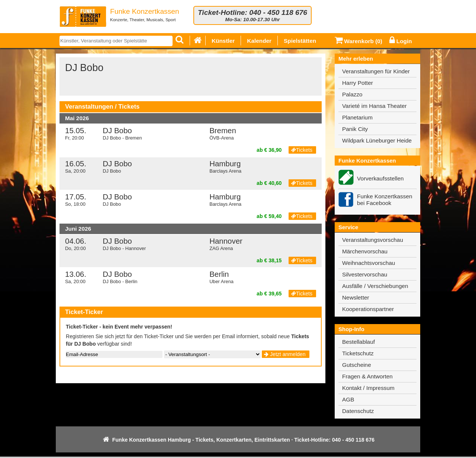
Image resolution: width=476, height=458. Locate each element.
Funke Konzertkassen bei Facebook (385, 200)
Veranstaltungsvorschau (373, 240)
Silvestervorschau (365, 274)
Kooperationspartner (368, 309)
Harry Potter (358, 83)
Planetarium (357, 117)
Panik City (355, 129)
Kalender (259, 41)
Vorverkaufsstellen (380, 178)
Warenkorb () (358, 41)
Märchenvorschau (365, 251)
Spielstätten (300, 41)
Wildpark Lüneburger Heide (377, 140)
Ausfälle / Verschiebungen (375, 286)
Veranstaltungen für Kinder (376, 71)
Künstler (223, 41)
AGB (348, 399)
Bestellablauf (358, 342)
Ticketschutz (358, 353)
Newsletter (356, 297)
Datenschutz (358, 411)
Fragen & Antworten (367, 376)
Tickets (302, 150)
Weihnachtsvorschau (369, 263)
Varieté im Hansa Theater (374, 106)
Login (401, 41)
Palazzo (352, 94)
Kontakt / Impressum (368, 388)
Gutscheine (357, 365)
